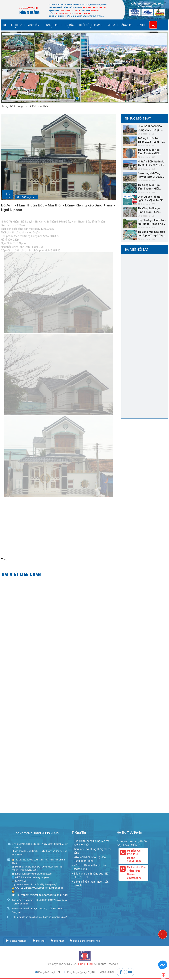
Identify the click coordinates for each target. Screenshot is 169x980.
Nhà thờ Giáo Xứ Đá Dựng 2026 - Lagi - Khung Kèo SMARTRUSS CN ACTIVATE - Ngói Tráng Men (150, 128)
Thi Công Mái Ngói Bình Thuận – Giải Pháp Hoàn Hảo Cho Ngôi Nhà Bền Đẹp (150, 210)
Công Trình (23, 106)
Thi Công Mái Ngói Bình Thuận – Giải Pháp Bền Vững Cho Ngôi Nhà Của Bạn (150, 152)
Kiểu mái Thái (40, 106)
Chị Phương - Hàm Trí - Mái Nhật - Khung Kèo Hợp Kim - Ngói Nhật (152, 222)
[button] (72, 98)
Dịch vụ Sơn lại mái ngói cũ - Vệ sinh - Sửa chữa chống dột (151, 199)
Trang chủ (8, 106)
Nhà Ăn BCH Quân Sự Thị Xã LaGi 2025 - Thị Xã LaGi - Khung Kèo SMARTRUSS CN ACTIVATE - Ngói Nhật (152, 163)
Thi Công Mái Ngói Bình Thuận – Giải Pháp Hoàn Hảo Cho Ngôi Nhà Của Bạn (150, 187)
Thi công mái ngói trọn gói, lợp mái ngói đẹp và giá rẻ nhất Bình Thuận (151, 234)
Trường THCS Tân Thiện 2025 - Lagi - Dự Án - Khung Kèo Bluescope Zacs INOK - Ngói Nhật (152, 140)
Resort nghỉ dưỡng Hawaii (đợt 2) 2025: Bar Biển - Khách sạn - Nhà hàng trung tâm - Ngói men (151, 175)
